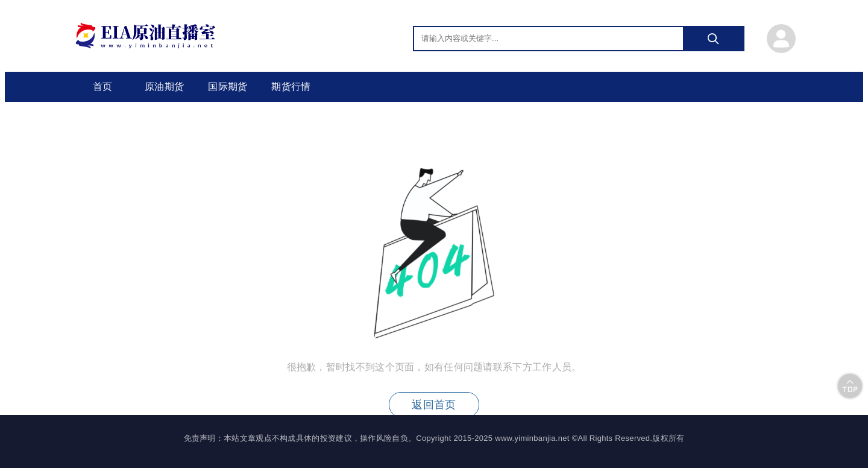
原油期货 (164, 87)
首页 (103, 87)
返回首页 (434, 405)
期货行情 (291, 87)
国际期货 (228, 87)
